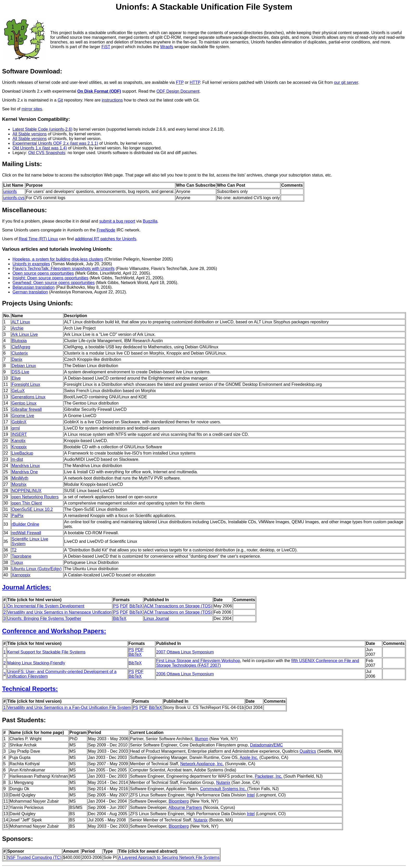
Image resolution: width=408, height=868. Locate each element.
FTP (180, 82)
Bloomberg (179, 801)
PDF (124, 606)
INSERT (19, 434)
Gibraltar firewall (27, 409)
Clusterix (20, 353)
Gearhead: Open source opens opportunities (54, 283)
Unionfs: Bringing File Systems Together (44, 618)
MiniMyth (20, 478)
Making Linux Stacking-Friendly (36, 663)
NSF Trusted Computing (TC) (34, 857)
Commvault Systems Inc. (224, 789)
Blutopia (19, 341)
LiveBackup (23, 453)
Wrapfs (167, 47)
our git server (346, 82)
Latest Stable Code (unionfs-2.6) (42, 129)
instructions (112, 100)
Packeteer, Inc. (269, 776)
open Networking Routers (35, 497)
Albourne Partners (185, 807)
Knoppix (19, 447)
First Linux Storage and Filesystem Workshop (198, 661)
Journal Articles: (27, 587)
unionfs (10, 191)
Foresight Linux (26, 384)
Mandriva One (25, 472)
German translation (30, 292)
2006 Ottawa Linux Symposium (185, 674)
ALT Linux (21, 322)
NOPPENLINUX (27, 491)
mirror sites (32, 109)
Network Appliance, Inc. (202, 764)
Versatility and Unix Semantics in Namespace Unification (59, 612)
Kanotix (19, 441)
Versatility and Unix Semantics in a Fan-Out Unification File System (69, 707)
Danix (17, 359)
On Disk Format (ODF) (99, 91)
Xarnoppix (21, 575)
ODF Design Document (178, 91)
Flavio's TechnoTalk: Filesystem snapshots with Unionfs (63, 269)
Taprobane (22, 556)
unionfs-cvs (14, 198)
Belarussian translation (34, 287)
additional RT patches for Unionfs (106, 239)
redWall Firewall (26, 533)
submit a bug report (117, 221)
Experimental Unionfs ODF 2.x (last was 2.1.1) (55, 143)
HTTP (195, 82)
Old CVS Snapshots (47, 153)
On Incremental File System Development (46, 606)
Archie (18, 328)
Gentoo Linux (24, 403)
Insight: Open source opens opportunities (50, 278)
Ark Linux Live (25, 334)
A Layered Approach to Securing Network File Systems (169, 857)
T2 (14, 550)
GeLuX (18, 391)
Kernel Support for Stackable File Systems (46, 652)
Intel (251, 795)
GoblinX (19, 422)
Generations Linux (29, 397)
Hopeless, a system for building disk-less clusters (58, 259)
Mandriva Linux (26, 466)
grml (16, 428)
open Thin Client (27, 503)
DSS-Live (21, 372)
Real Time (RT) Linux (38, 239)
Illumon (202, 739)
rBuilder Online (25, 524)
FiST (106, 47)
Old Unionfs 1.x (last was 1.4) (40, 148)
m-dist (17, 459)
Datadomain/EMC (266, 745)
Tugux (17, 562)
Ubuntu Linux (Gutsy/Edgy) (37, 569)
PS (116, 606)
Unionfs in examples (31, 264)
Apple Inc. (249, 757)
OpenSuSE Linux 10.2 (32, 509)
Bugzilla (150, 221)
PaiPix (18, 516)
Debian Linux (24, 366)
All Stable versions (30, 134)
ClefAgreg (21, 347)
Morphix (19, 484)
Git (60, 100)
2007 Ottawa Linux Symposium (185, 652)
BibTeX (136, 606)
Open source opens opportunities (43, 273)
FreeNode (106, 230)
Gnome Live (23, 416)
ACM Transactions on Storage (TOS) (178, 606)
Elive (16, 378)
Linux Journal (157, 618)
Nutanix (223, 782)
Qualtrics (308, 751)
